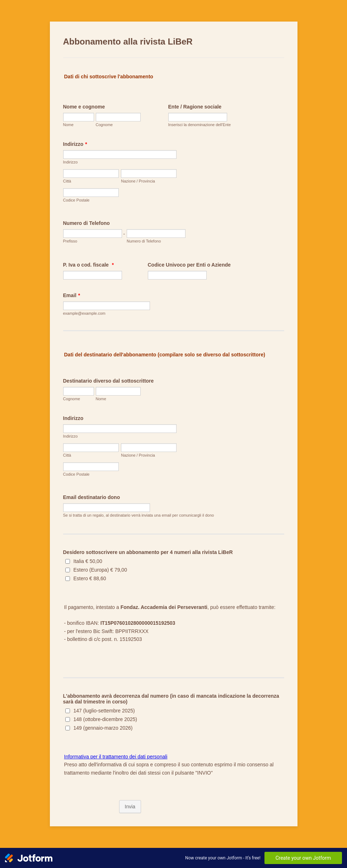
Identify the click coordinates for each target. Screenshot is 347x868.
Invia (130, 807)
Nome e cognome (84, 107)
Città (67, 181)
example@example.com (84, 313)
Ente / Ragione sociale (195, 107)
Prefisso (70, 241)
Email (72, 295)
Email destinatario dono (92, 497)
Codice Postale (76, 200)
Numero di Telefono (86, 223)
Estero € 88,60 (90, 578)
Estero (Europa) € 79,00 (100, 570)
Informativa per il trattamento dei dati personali (116, 757)
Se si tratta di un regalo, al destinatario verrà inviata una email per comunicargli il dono (139, 515)
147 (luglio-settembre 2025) (104, 711)
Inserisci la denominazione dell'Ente (200, 125)
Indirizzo (75, 144)
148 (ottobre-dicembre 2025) (105, 719)
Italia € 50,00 (88, 561)
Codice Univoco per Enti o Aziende (189, 265)
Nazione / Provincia (138, 181)
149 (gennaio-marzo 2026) (103, 728)
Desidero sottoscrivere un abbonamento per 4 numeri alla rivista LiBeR (148, 552)
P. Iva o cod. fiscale (89, 265)
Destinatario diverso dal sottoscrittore (109, 381)
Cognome (104, 125)
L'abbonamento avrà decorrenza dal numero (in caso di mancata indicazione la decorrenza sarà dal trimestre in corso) (171, 699)
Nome (68, 125)
